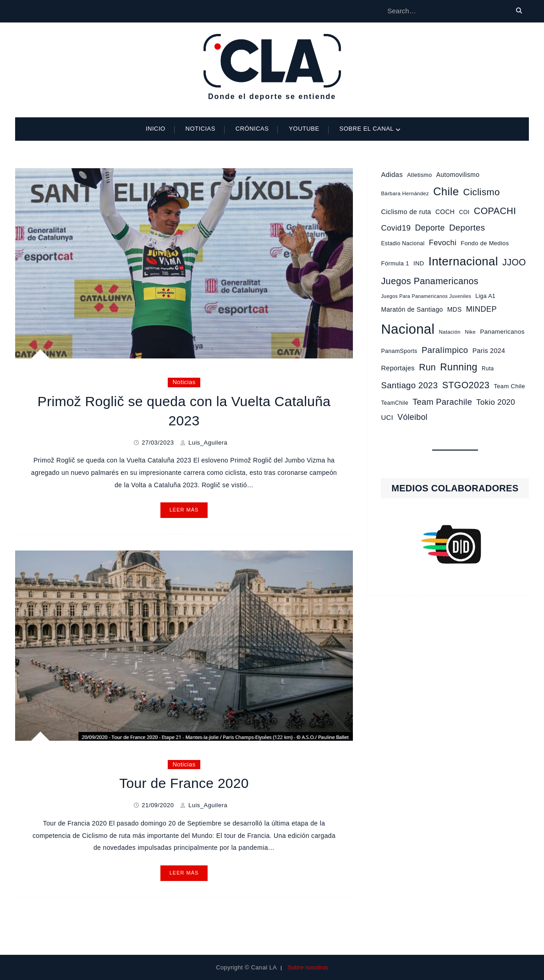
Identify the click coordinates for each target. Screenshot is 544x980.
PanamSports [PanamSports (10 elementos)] (399, 351)
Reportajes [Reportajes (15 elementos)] (398, 368)
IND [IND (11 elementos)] (419, 263)
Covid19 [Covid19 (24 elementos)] (396, 228)
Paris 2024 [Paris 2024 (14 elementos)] (489, 351)
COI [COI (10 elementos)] (464, 212)
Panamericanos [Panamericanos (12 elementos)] (503, 332)
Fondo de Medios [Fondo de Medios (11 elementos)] (485, 243)
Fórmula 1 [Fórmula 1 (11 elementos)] (395, 263)
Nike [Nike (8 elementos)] (470, 332)
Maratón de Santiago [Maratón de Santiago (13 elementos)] (412, 309)
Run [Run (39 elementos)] (427, 367)
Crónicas (252, 129)
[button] (455, 544)
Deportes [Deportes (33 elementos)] (467, 228)
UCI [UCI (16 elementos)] (387, 418)
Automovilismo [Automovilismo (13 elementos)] (458, 175)
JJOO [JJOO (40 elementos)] (514, 262)
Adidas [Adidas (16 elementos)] (392, 175)
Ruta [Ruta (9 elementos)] (488, 369)
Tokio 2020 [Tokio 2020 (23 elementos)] (496, 402)
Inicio (156, 129)
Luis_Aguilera (208, 443)
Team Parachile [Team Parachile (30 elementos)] (442, 402)
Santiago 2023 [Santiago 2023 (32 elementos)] (409, 385)
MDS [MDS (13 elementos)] (455, 309)
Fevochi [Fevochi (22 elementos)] (443, 242)
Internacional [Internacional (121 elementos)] (463, 261)
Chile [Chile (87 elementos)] (446, 191)
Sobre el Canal (367, 129)
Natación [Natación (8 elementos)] (450, 332)
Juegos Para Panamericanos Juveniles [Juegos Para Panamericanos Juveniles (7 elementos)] (426, 296)
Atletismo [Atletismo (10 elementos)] (419, 175)
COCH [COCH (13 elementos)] (445, 212)
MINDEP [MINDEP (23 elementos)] (481, 309)
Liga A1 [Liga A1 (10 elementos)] (485, 296)
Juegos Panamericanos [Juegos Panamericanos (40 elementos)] (430, 281)
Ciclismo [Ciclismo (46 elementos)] (482, 192)
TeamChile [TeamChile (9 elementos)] (394, 403)
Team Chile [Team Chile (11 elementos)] (510, 386)
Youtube (304, 129)
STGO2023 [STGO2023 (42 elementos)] (466, 385)
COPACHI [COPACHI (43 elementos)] (495, 211)
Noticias (201, 129)
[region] (455, 544)
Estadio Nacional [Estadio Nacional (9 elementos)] (403, 243)
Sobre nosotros (308, 967)
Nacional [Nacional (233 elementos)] (408, 329)
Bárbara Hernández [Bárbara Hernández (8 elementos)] (405, 193)
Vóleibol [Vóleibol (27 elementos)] (412, 417)
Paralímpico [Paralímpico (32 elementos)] (445, 350)
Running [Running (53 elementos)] (459, 367)
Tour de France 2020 (184, 783)
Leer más (184, 510)
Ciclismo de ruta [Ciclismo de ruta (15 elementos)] (406, 212)
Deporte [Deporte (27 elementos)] (430, 228)
